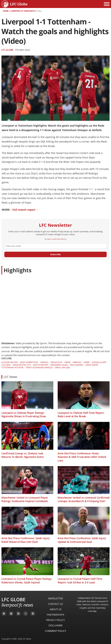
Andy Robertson (29, 362)
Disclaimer (56, 625)
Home (6, 11)
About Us (56, 609)
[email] (55, 246)
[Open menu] (107, 4)
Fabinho (77, 362)
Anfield (44, 362)
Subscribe (56, 254)
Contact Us (55, 604)
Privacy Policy (55, 620)
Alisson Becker (10, 362)
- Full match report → (25, 210)
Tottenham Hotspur (12, 367)
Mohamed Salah (59, 365)
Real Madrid (77, 365)
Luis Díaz (6, 365)
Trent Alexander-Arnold (39, 367)
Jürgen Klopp (99, 362)
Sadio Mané (92, 365)
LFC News (10, 377)
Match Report (41, 365)
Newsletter (56, 598)
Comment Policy (56, 631)
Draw (67, 362)
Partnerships (55, 615)
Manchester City (22, 365)
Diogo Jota (56, 362)
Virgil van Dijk (63, 367)
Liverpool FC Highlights (23, 11)
